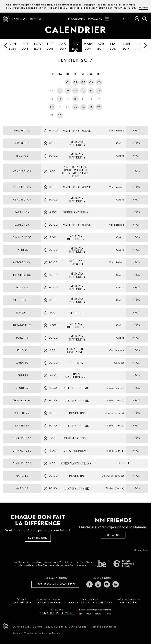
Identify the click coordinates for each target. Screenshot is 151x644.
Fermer (143, 8)
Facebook (89, 584)
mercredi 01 (22, 131)
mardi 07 (22, 250)
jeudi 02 (22, 156)
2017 (63, 46)
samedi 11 (22, 313)
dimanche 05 (22, 237)
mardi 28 (22, 476)
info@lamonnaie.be (104, 627)
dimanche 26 (22, 438)
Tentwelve (58, 633)
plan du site (21, 603)
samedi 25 (22, 413)
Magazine (95, 19)
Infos (136, 131)
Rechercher (145, 19)
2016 (13, 46)
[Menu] (107, 19)
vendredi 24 (22, 400)
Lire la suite (113, 535)
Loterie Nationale (124, 564)
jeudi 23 (22, 375)
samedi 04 (22, 212)
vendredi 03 (22, 171)
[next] (145, 46)
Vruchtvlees (31, 633)
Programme (77, 19)
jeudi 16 (22, 350)
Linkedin (116, 584)
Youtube (107, 584)
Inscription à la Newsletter (55, 584)
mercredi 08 (22, 262)
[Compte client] (137, 19)
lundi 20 (22, 363)
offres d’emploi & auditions (89, 603)
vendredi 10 (22, 300)
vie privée (128, 603)
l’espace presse (48, 603)
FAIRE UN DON (38, 538)
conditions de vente (57, 613)
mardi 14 (22, 338)
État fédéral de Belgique (102, 563)
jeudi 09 (22, 287)
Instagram (98, 584)
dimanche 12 (22, 325)
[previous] (6, 46)
